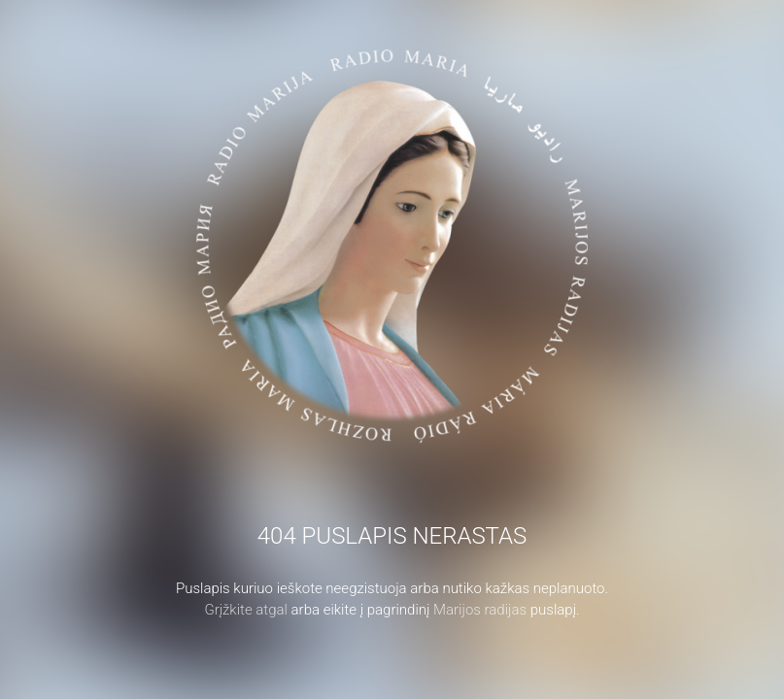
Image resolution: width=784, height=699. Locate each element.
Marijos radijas (480, 610)
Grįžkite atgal (246, 610)
